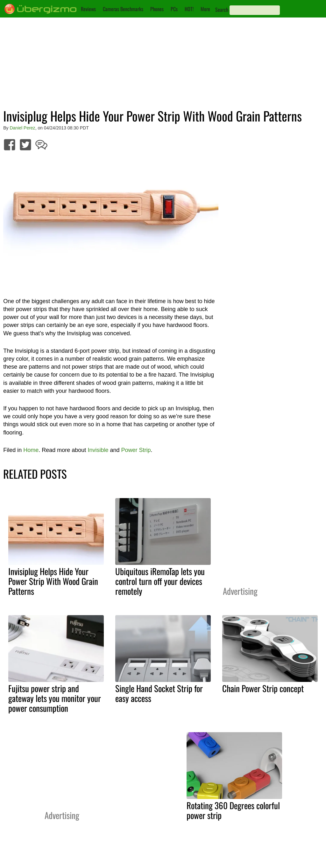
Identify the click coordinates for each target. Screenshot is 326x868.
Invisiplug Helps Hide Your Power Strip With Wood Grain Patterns (53, 581)
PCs (174, 9)
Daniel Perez (22, 128)
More (205, 9)
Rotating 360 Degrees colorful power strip (233, 810)
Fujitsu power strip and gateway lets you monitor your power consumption (55, 698)
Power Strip (136, 450)
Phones (157, 9)
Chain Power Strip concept (263, 688)
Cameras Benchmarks (123, 9)
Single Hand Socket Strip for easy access (159, 693)
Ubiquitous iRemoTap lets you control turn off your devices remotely (160, 581)
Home (31, 450)
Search (222, 10)
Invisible (98, 450)
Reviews (88, 9)
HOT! (189, 9)
